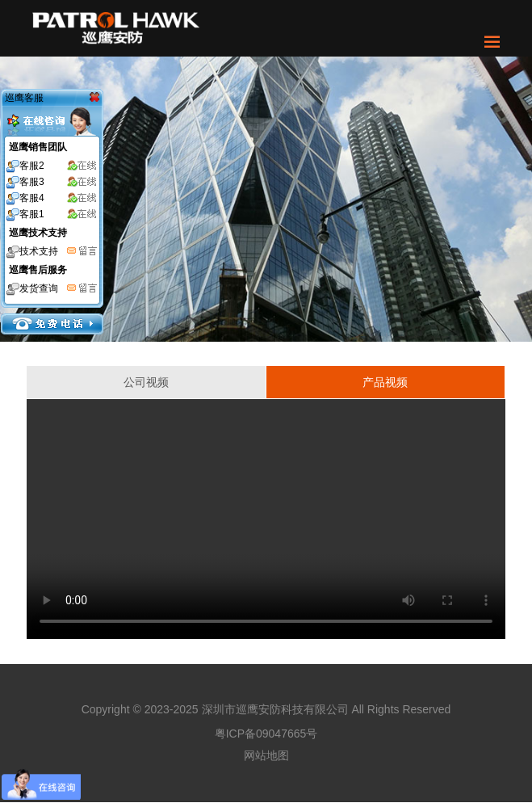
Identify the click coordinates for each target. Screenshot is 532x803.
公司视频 (146, 382)
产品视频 (385, 382)
